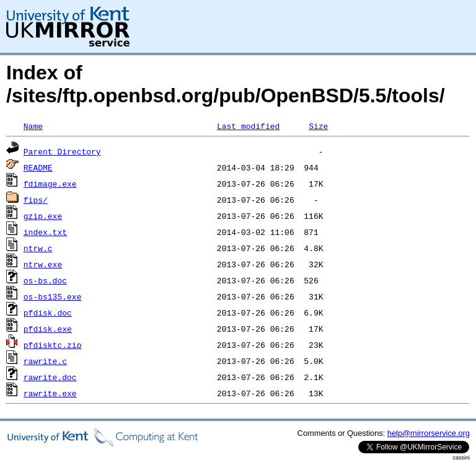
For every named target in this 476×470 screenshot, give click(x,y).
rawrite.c (45, 361)
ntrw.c (38, 248)
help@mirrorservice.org (429, 433)
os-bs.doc (45, 280)
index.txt (45, 232)
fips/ (36, 200)
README (38, 167)
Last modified (248, 126)
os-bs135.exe (53, 296)
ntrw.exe (43, 264)
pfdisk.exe (48, 329)
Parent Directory (62, 151)
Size (318, 126)
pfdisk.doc (48, 313)
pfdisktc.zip (53, 345)
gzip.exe (43, 216)
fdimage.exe (50, 184)
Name (33, 126)
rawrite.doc (50, 377)
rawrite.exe (50, 393)
